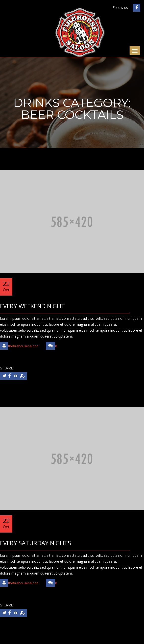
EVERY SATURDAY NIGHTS (36, 543)
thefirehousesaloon (19, 346)
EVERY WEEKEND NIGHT (32, 306)
